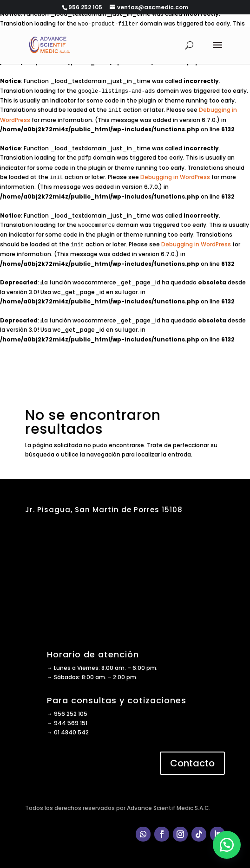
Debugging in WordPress (175, 177)
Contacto (192, 763)
